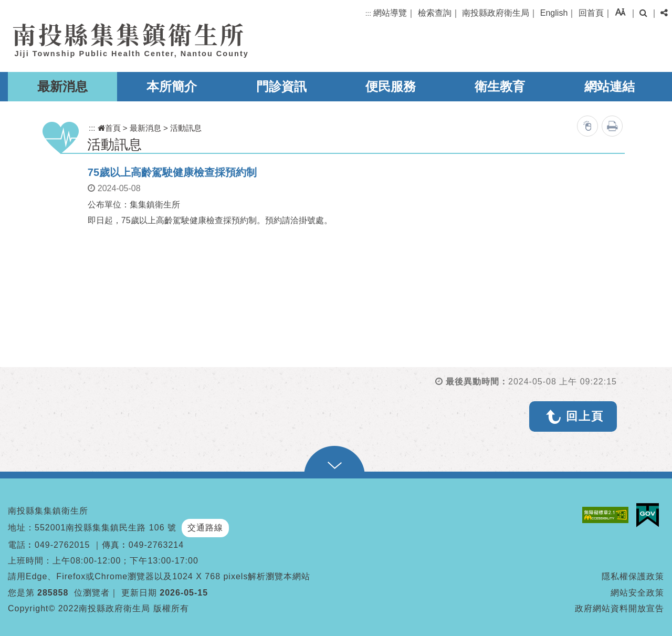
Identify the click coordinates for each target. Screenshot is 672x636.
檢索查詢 (435, 13)
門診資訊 (281, 86)
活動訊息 (186, 128)
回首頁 (591, 13)
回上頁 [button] (585, 416)
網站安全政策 (637, 593)
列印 (612, 126)
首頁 (109, 128)
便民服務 (391, 86)
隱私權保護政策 (633, 576)
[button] (620, 12)
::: (368, 13)
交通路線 (205, 528)
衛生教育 (500, 86)
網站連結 (610, 86)
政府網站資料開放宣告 (619, 608)
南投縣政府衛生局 (496, 13)
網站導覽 (390, 13)
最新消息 (62, 86)
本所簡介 (172, 86)
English (554, 13)
